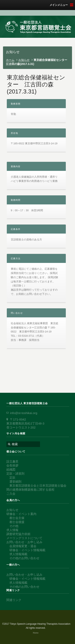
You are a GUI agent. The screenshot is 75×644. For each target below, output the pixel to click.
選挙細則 (15, 481)
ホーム (10, 60)
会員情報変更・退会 (23, 546)
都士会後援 (17, 522)
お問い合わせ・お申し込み (24, 542)
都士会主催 (17, 518)
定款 (12, 477)
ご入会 (11, 494)
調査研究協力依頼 (18, 534)
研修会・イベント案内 (21, 514)
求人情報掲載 (18, 554)
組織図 (11, 469)
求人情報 (12, 530)
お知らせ (24, 60)
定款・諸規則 (15, 473)
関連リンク (14, 600)
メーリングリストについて (24, 538)
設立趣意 (12, 461)
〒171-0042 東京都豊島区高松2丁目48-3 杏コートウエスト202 (25, 423)
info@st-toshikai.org (24, 413)
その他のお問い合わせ (24, 558)
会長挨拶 (12, 465)
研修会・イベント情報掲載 (27, 550)
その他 (14, 526)
